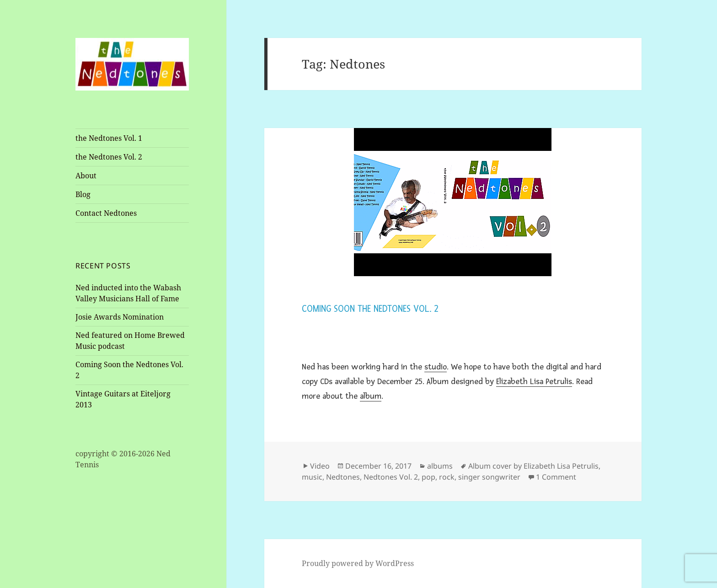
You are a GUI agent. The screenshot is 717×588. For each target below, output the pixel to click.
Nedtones (343, 477)
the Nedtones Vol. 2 (109, 157)
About (86, 176)
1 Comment (556, 477)
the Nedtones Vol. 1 (109, 138)
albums (440, 466)
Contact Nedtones (106, 213)
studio (436, 367)
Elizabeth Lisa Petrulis (534, 381)
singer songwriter (489, 477)
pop (428, 477)
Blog (83, 194)
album (371, 396)
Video (320, 466)
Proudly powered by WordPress (358, 563)
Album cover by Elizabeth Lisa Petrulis (533, 466)
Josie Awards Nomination (120, 317)
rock (447, 477)
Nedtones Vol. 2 (391, 477)
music (312, 477)
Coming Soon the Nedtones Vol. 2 (370, 309)
